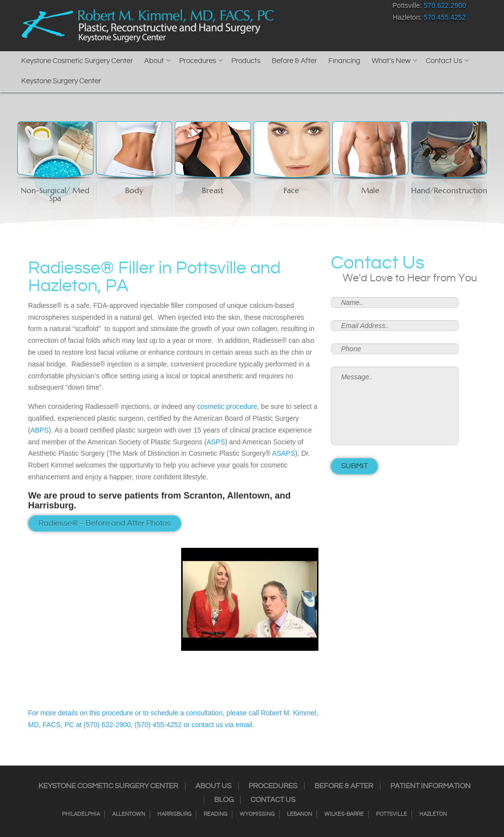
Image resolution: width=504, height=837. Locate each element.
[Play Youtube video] (250, 600)
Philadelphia (81, 814)
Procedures (198, 61)
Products (246, 61)
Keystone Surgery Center (61, 81)
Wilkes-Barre (344, 814)
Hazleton (433, 814)
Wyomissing (257, 814)
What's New (391, 61)
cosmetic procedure (227, 406)
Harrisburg (174, 814)
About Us (213, 786)
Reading (216, 814)
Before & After (294, 61)
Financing (344, 61)
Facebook (276, 8)
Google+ (345, 8)
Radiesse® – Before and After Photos (105, 523)
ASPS (216, 442)
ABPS (40, 430)
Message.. (395, 406)
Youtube (362, 8)
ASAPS (284, 453)
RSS (328, 8)
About (154, 61)
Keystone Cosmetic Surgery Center (77, 61)
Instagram (294, 8)
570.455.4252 (445, 17)
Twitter (311, 8)
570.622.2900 (445, 5)
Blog (224, 800)
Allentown (129, 814)
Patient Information (430, 786)
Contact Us (444, 61)
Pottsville (392, 814)
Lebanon (299, 814)
